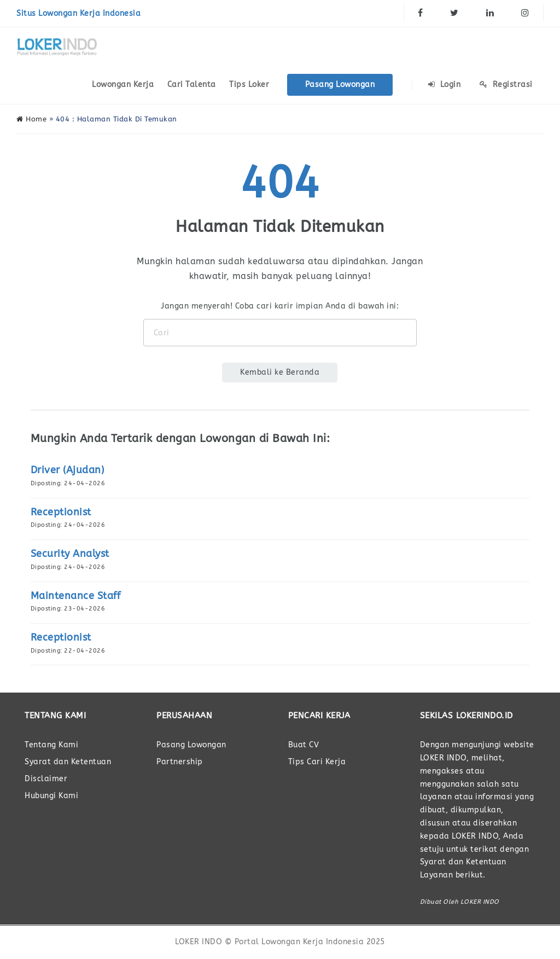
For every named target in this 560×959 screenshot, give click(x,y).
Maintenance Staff (76, 596)
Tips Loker (249, 85)
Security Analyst (70, 554)
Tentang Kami (51, 745)
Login (445, 85)
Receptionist (61, 512)
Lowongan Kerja (123, 85)
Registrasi (506, 85)
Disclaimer (46, 779)
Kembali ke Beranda (280, 372)
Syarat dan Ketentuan (68, 762)
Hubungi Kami (51, 796)
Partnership (180, 762)
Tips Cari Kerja (317, 762)
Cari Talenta (192, 85)
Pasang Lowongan (340, 85)
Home (31, 119)
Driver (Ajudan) (68, 470)
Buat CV (304, 745)
